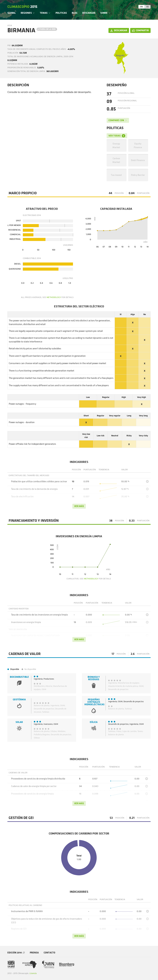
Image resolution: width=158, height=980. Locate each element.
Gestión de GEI (21, 818)
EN (141, 7)
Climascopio (22, 7)
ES (148, 7)
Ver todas (117, 136)
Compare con (116, 120)
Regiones (26, 13)
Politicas (61, 13)
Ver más (79, 506)
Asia (10, 25)
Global (12, 13)
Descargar (89, 13)
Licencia (33, 973)
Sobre (104, 13)
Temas (44, 13)
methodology (54, 297)
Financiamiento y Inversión (34, 521)
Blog (75, 13)
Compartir (142, 30)
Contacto (49, 953)
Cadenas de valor (25, 654)
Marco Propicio (23, 193)
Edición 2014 (15, 953)
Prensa (34, 953)
